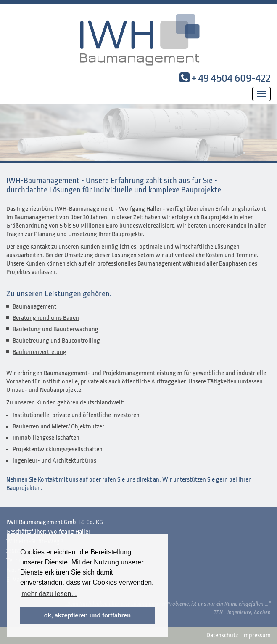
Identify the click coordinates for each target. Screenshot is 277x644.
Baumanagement (34, 307)
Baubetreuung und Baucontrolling (56, 341)
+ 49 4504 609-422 (231, 78)
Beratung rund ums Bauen (46, 318)
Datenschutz (222, 635)
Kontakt (48, 480)
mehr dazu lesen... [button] (49, 594)
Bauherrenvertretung (40, 352)
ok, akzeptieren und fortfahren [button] (87, 615)
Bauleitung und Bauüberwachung (55, 329)
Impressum (256, 635)
